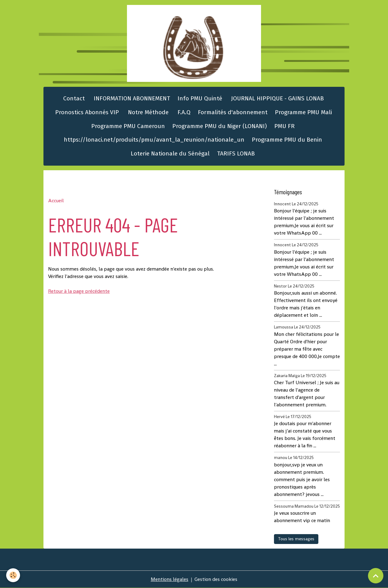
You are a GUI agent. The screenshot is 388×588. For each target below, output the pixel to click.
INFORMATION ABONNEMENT (131, 98)
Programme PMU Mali (303, 112)
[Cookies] (13, 575)
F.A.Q (183, 112)
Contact (73, 98)
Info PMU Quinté (200, 98)
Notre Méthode (147, 112)
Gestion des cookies (216, 579)
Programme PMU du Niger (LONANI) (220, 126)
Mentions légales (169, 579)
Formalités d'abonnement (233, 112)
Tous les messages (296, 539)
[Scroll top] (376, 576)
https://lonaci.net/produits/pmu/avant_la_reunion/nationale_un (154, 140)
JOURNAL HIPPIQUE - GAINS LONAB (277, 98)
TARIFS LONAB (236, 153)
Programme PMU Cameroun (128, 126)
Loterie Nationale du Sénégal (170, 153)
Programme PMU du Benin (287, 140)
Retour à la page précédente (79, 291)
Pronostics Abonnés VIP (86, 112)
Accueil (56, 201)
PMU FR (284, 126)
